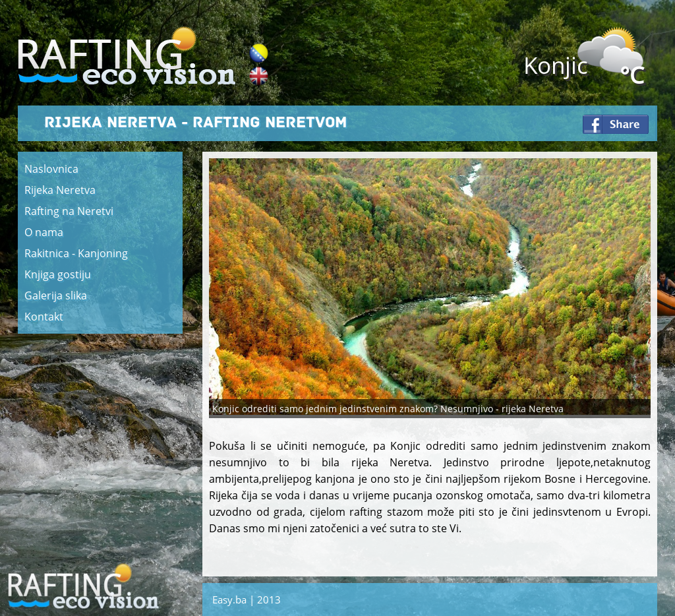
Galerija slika (56, 295)
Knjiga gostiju (58, 274)
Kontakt (44, 317)
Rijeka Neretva (60, 190)
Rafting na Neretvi (69, 211)
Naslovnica (51, 169)
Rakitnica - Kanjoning (76, 253)
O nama (44, 232)
